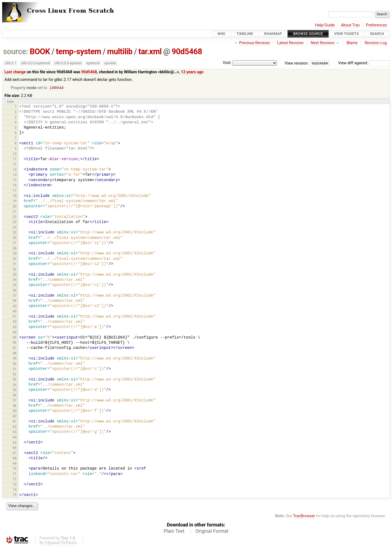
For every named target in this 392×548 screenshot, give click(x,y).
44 (15, 333)
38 (15, 301)
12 (15, 165)
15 (15, 180)
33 (15, 275)
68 (15, 459)
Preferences (376, 25)
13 (15, 170)
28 (15, 249)
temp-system (78, 51)
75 (15, 495)
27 (15, 243)
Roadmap (273, 34)
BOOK (40, 51)
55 (15, 390)
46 (15, 343)
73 (15, 485)
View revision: (297, 63)
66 (15, 448)
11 (15, 159)
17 (15, 191)
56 (15, 396)
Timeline (245, 34)
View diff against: (364, 63)
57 (15, 401)
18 (15, 196)
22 (15, 217)
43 (15, 328)
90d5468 (187, 51)
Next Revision (322, 43)
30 (15, 259)
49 (15, 359)
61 (15, 422)
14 (15, 175)
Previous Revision (255, 43)
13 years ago (192, 72)
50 (15, 364)
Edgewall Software (61, 543)
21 (15, 212)
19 (15, 201)
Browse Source (308, 34)
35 (15, 286)
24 (15, 228)
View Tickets (347, 34)
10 (15, 154)
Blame (352, 43)
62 (15, 427)
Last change (15, 72)
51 (15, 369)
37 (15, 296)
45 (15, 338)
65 (15, 443)
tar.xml (150, 51)
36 (15, 291)
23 (15, 222)
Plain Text (174, 532)
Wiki (221, 34)
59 (15, 411)
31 (15, 264)
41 (15, 317)
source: (16, 51)
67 (15, 453)
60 (15, 417)
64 (15, 438)
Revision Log (376, 43)
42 (15, 322)
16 (15, 186)
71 (15, 474)
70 (15, 469)
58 (15, 406)
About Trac (350, 25)
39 (15, 307)
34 (15, 280)
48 (15, 354)
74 (15, 490)
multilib (120, 51)
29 (15, 254)
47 (15, 348)
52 (15, 375)
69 (15, 464)
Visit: (227, 63)
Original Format (212, 532)
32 (15, 270)
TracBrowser (304, 517)
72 (15, 479)
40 (15, 312)
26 (15, 238)
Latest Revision (290, 43)
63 (15, 432)
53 (15, 380)
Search (377, 34)
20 (15, 207)
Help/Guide (325, 25)
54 (15, 385)
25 (15, 233)
